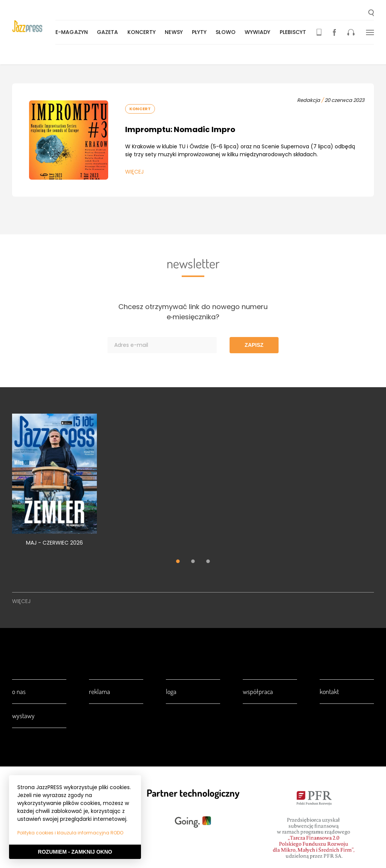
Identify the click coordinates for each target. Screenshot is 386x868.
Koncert (140, 109)
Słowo (227, 32)
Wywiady (259, 32)
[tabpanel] (54, 484)
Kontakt (329, 691)
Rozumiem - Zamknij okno (75, 852)
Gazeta (109, 32)
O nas (19, 691)
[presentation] (34, 27)
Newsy (175, 32)
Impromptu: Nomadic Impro (180, 129)
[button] (371, 14)
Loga (171, 691)
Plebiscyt (295, 32)
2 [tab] (193, 562)
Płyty (201, 32)
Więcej (134, 172)
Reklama (100, 691)
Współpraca (258, 691)
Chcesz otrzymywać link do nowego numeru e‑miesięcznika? (193, 312)
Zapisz (254, 345)
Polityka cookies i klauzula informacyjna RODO (70, 833)
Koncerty (143, 32)
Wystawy (23, 716)
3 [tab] (208, 562)
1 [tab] (178, 562)
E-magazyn (73, 32)
